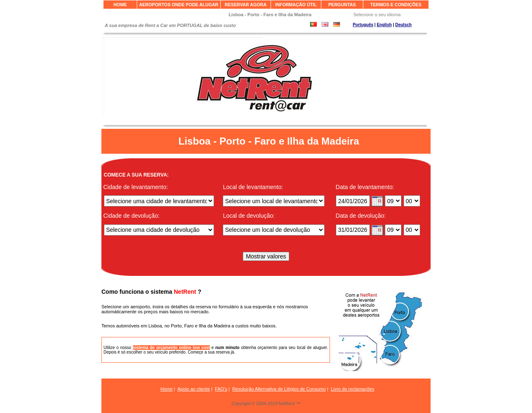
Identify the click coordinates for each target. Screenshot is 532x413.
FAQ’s (221, 389)
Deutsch (403, 25)
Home (166, 389)
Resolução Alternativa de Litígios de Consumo (279, 389)
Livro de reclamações (353, 389)
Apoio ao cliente (194, 389)
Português (363, 25)
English (384, 25)
